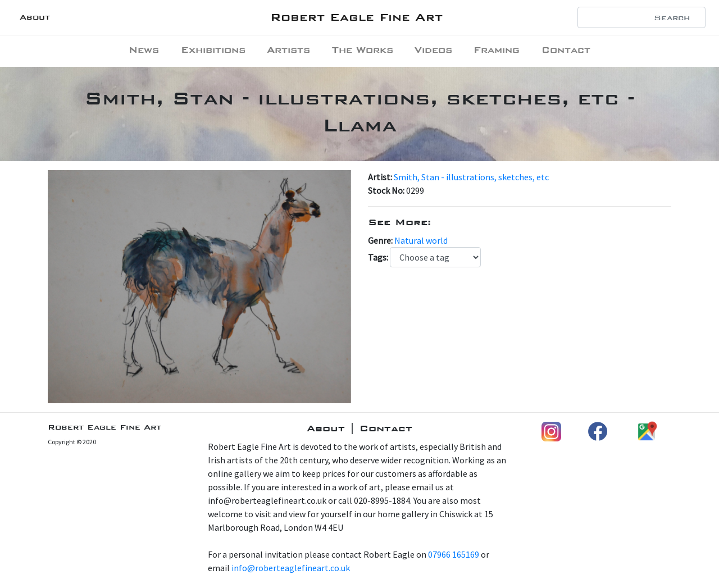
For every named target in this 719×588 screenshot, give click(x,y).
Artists (288, 50)
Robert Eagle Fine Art (356, 17)
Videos (433, 50)
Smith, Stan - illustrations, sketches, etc (471, 177)
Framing (497, 50)
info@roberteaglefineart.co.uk (291, 568)
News (144, 50)
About (35, 17)
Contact (566, 50)
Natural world (421, 240)
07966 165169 (454, 554)
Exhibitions (213, 50)
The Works (363, 50)
